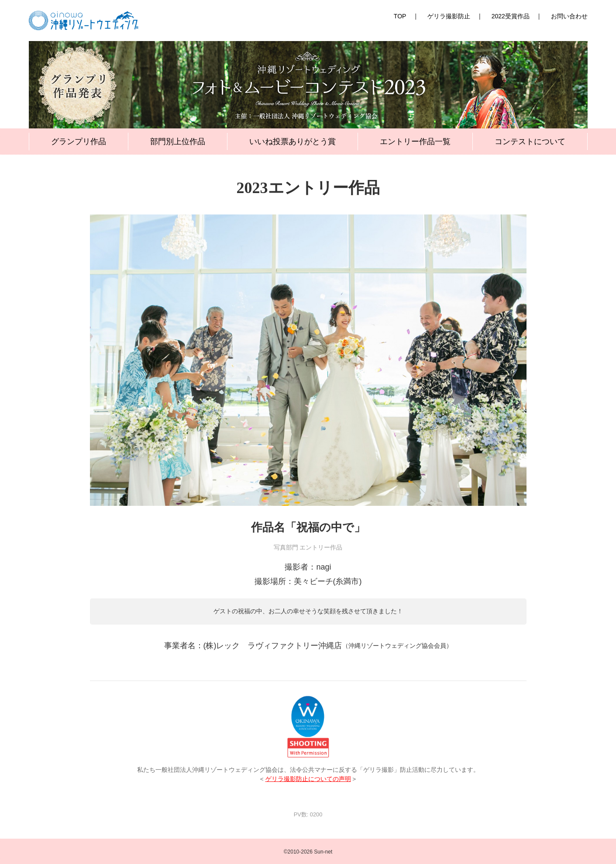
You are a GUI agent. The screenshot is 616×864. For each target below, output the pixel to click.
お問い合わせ (569, 16)
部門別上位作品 (178, 142)
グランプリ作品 (79, 142)
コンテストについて (530, 142)
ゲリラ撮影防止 (449, 16)
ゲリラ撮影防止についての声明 (308, 779)
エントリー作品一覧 (415, 142)
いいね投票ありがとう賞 (293, 142)
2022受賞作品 (511, 16)
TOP (400, 16)
